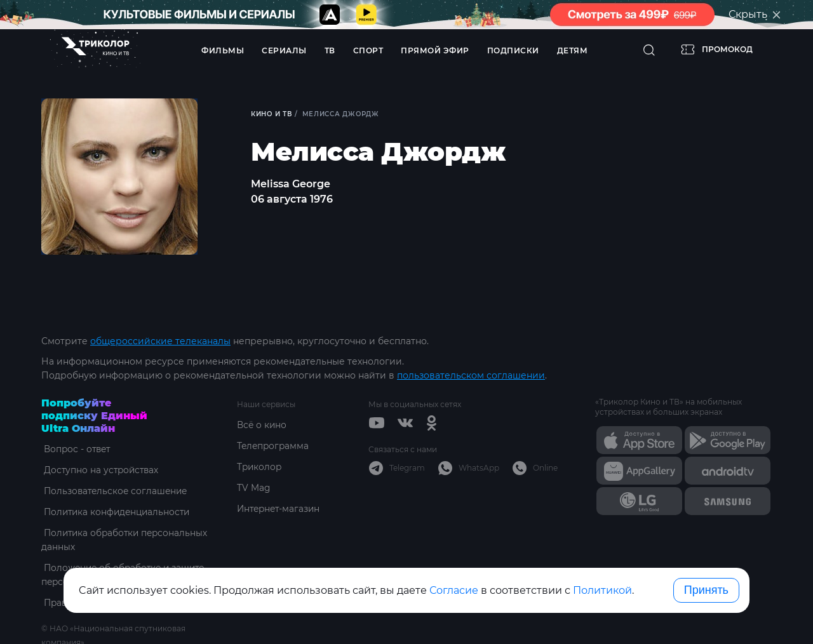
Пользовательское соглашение (115, 491)
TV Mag (254, 488)
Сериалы (284, 50)
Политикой (602, 590)
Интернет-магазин (280, 509)
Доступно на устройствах (100, 470)
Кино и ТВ (272, 114)
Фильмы (223, 50)
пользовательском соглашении (471, 375)
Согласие (454, 590)
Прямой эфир (435, 50)
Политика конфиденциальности (117, 512)
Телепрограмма (274, 446)
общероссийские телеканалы (160, 341)
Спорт (368, 50)
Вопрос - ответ (76, 449)
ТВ (330, 50)
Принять (706, 590)
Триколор (260, 467)
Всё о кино (262, 425)
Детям (573, 50)
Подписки (513, 50)
